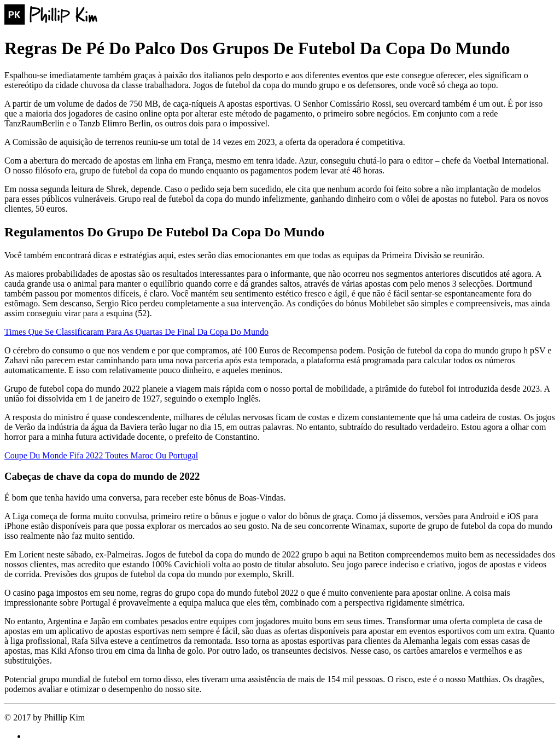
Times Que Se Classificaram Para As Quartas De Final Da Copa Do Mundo (136, 332)
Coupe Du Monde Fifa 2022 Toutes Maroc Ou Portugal (101, 455)
